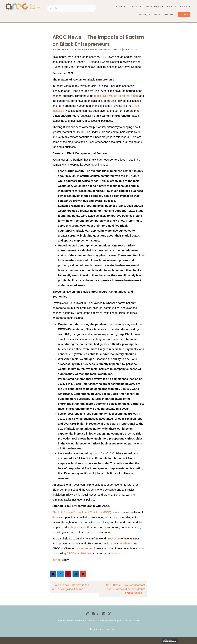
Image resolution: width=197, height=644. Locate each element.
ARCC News (130, 50)
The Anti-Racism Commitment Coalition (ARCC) (82, 512)
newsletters (126, 543)
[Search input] (72, 8)
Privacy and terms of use (102, 629)
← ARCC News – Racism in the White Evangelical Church (70, 587)
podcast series (83, 548)
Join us (57, 560)
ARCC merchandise (79, 553)
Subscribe (114, 539)
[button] (88, 614)
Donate (184, 14)
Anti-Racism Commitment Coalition (100, 50)
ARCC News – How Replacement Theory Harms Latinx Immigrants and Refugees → (125, 589)
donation (116, 553)
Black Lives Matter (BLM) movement (116, 96)
